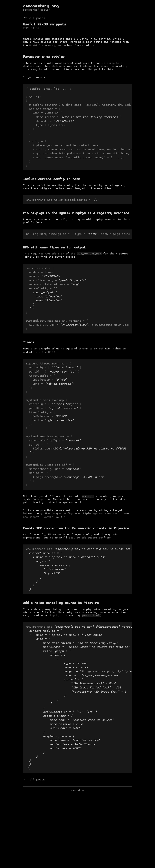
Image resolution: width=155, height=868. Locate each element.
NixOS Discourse (41, 46)
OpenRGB (48, 376)
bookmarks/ (31, 10)
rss (74, 864)
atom (81, 864)
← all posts (34, 18)
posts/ (45, 10)
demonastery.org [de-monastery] (41, 6)
